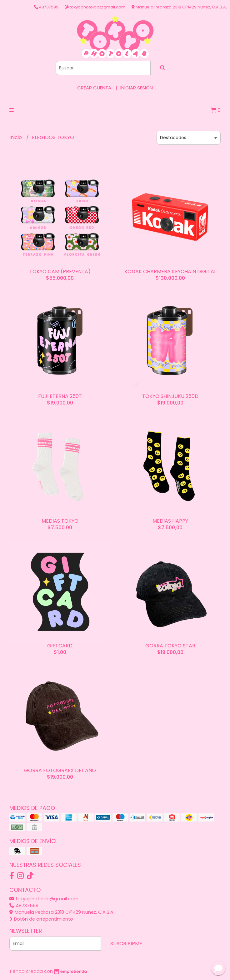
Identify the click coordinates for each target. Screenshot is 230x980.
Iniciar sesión (137, 88)
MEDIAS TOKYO (60, 521)
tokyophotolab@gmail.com (44, 899)
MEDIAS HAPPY (170, 521)
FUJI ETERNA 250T (60, 396)
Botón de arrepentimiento (41, 919)
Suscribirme (126, 944)
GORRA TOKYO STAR (170, 646)
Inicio (16, 137)
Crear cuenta (94, 88)
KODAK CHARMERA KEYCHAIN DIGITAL (170, 271)
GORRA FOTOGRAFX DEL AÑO (60, 770)
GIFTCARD (60, 646)
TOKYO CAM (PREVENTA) (60, 271)
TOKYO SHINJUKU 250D (170, 396)
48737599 (24, 906)
